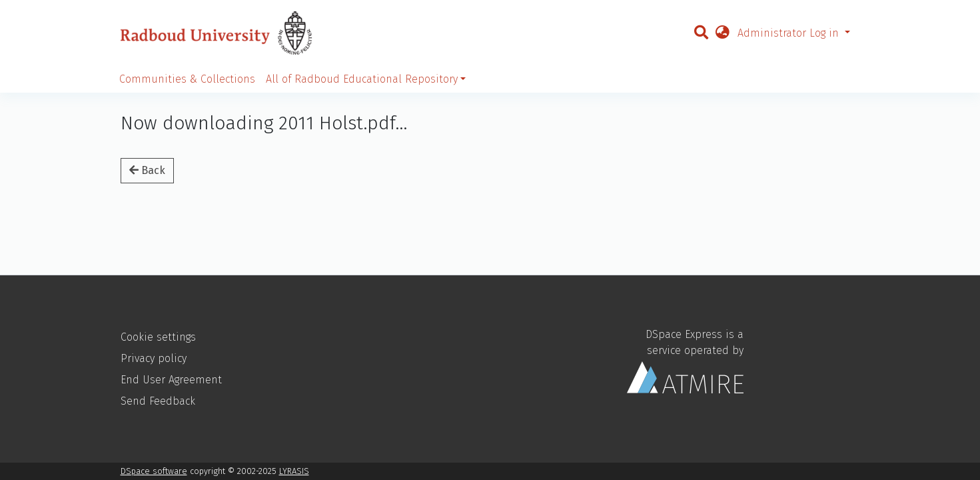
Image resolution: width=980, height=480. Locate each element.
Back (147, 170)
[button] (722, 33)
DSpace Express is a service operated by (685, 361)
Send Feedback (158, 401)
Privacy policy (154, 358)
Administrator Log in (790, 33)
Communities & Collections (187, 79)
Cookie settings (158, 337)
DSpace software (154, 471)
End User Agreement (171, 380)
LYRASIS (294, 471)
